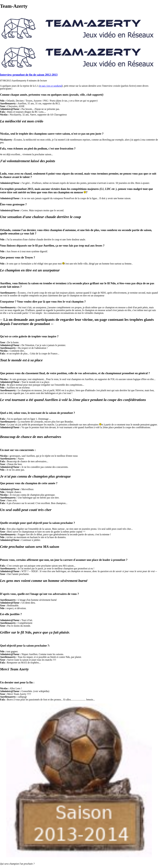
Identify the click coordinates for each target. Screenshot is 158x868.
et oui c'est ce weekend (51, 86)
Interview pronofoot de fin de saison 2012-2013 (29, 75)
